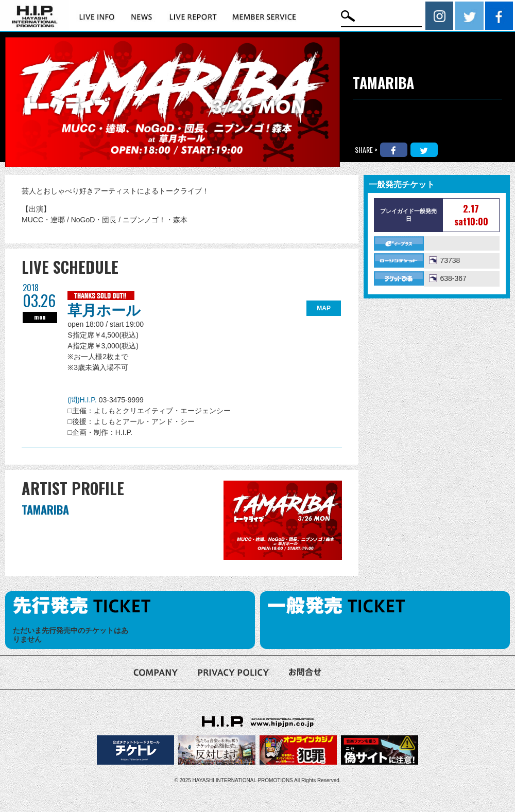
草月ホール (104, 311)
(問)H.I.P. (83, 400)
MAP (324, 308)
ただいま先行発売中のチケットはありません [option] (71, 635)
